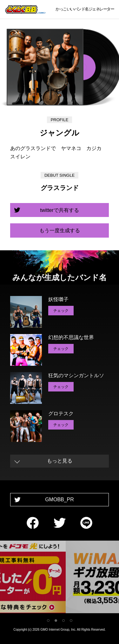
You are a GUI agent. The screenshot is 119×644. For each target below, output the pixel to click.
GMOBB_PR (60, 499)
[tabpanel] (60, 578)
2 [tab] (56, 621)
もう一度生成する (60, 230)
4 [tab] (71, 621)
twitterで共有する (60, 210)
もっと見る (60, 461)
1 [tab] (48, 621)
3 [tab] (63, 621)
